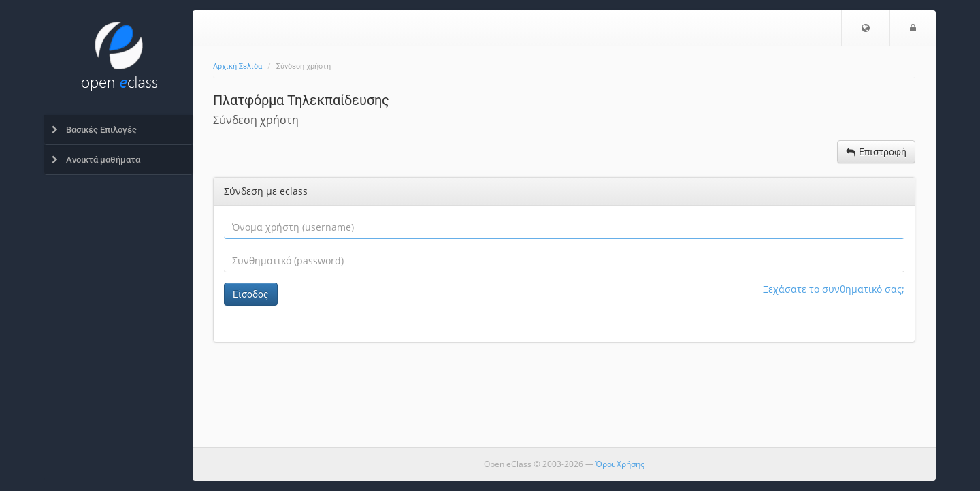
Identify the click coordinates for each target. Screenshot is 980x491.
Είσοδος (251, 294)
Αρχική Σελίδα (238, 66)
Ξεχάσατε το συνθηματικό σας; (834, 289)
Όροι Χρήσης (620, 464)
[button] (866, 28)
